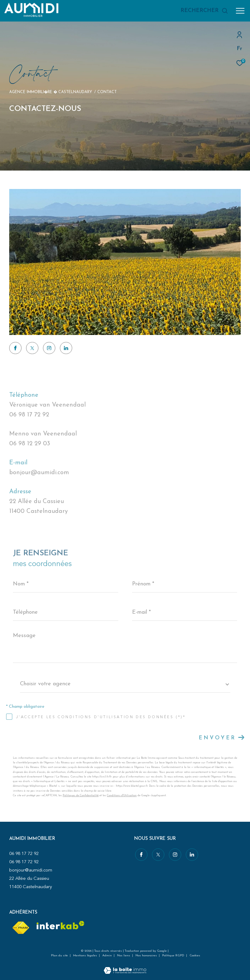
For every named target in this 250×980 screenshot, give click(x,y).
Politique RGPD (173, 956)
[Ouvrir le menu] (240, 11)
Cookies (195, 956)
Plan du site (60, 956)
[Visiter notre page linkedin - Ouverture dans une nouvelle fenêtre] (66, 348)
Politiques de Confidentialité (81, 795)
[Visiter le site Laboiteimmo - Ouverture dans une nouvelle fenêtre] (125, 967)
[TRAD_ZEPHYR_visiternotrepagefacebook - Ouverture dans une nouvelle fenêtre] (15, 348)
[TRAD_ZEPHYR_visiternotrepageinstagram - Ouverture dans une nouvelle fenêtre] (49, 348)
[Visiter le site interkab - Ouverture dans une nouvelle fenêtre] (61, 925)
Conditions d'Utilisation (122, 795)
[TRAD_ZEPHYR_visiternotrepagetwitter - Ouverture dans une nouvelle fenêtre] (32, 348)
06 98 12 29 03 (30, 444)
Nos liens (124, 956)
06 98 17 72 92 (29, 415)
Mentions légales (86, 956)
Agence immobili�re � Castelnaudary (51, 92)
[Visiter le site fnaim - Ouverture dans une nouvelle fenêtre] (21, 928)
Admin (107, 956)
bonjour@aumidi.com (39, 473)
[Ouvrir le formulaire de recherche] (204, 11)
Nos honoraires (147, 956)
